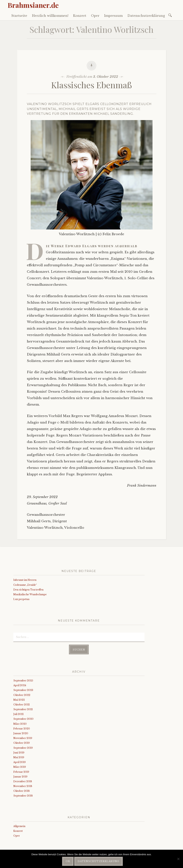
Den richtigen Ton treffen (28, 590)
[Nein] (178, 859)
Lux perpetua (21, 599)
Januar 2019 (20, 777)
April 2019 (20, 762)
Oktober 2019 (22, 743)
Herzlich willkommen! (50, 16)
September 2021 (23, 709)
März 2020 (20, 724)
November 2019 (23, 738)
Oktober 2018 (22, 791)
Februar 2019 (21, 772)
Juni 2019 (19, 753)
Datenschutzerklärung (146, 16)
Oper (95, 16)
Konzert (80, 16)
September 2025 (23, 681)
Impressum (113, 16)
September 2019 (23, 748)
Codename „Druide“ (25, 585)
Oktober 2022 (22, 695)
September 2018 (23, 796)
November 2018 (23, 786)
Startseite (19, 16)
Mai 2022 (19, 700)
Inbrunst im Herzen (25, 580)
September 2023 (23, 690)
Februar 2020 (22, 729)
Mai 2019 (19, 757)
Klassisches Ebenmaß (92, 85)
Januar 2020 (21, 733)
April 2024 (20, 685)
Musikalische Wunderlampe (30, 594)
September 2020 (23, 719)
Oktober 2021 (22, 705)
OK (68, 861)
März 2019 (20, 767)
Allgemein (19, 826)
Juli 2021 (18, 714)
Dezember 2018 (23, 781)
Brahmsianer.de (33, 5)
